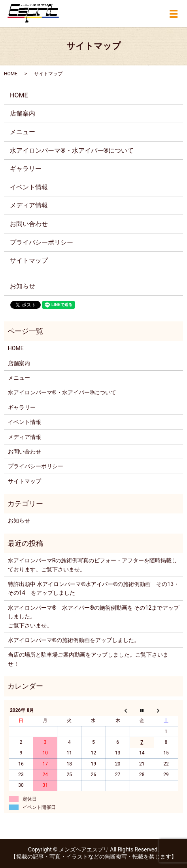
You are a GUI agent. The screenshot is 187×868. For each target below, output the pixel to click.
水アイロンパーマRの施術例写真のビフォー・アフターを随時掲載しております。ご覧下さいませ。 (93, 565)
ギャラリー (26, 169)
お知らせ (23, 286)
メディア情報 (29, 205)
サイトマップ (29, 260)
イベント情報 (29, 187)
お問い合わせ (29, 224)
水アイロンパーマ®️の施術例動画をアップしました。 (74, 640)
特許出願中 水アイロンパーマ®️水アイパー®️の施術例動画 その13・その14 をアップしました (93, 588)
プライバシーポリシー (42, 242)
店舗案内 (23, 113)
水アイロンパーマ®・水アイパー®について (72, 150)
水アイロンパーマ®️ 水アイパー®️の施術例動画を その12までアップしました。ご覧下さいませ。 (93, 617)
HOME (11, 74)
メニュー (23, 132)
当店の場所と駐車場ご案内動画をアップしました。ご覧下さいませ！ (88, 659)
